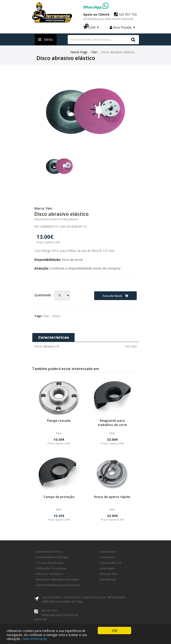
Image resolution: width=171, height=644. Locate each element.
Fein (94, 52)
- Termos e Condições (49, 574)
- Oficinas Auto (108, 574)
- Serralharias (107, 579)
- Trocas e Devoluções (49, 563)
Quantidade (43, 295)
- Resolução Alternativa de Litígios (57, 579)
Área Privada (122, 27)
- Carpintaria (106, 557)
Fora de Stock (115, 296)
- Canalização (107, 551)
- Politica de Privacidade (50, 568)
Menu (46, 40)
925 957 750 (110, 16)
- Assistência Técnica (48, 551)
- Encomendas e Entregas (51, 557)
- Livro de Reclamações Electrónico (57, 585)
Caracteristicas (53, 337)
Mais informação (35, 639)
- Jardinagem (106, 568)
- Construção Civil (110, 563)
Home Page (79, 52)
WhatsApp (96, 7)
